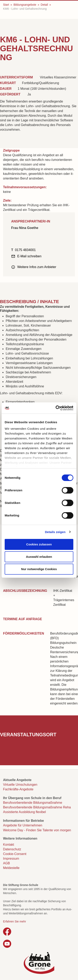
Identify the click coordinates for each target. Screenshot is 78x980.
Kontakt (9, 845)
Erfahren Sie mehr (15, 921)
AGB (6, 863)
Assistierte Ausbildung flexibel (24, 812)
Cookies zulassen (39, 544)
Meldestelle (11, 868)
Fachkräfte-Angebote (18, 789)
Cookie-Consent (15, 854)
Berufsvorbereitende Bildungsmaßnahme (33, 803)
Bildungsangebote (25, 5)
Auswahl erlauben (39, 557)
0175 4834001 (25, 250)
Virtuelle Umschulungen (20, 785)
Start (6, 5)
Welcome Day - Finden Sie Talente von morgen (37, 830)
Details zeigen (55, 532)
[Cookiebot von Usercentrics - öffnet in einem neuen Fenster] (56, 408)
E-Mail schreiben (29, 256)
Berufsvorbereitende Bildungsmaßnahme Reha (37, 807)
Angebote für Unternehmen (23, 825)
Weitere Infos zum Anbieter (37, 267)
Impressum (11, 859)
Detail (44, 5)
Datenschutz (12, 849)
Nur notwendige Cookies (39, 569)
